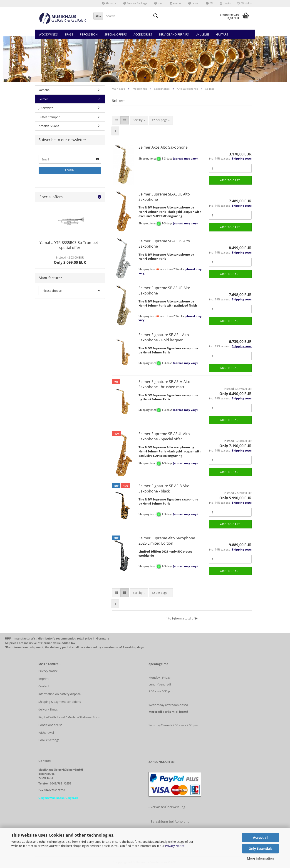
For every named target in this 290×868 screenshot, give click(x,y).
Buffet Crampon (50, 117)
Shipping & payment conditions (60, 702)
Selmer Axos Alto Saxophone (163, 147)
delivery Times (48, 709)
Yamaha (44, 90)
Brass (69, 34)
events (176, 3)
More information (260, 858)
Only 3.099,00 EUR (70, 260)
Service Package (135, 3)
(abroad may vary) (185, 159)
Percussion (89, 34)
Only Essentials (260, 849)
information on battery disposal (60, 694)
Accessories (143, 34)
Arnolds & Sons (49, 126)
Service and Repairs (174, 34)
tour (159, 3)
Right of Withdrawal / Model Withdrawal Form (69, 717)
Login (70, 170)
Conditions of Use (50, 725)
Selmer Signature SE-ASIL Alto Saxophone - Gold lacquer (164, 337)
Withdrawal (46, 733)
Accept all (261, 837)
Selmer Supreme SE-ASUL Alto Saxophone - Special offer (164, 436)
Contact (44, 686)
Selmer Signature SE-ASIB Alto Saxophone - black (164, 489)
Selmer (43, 99)
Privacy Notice (175, 846)
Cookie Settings (49, 740)
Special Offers (116, 34)
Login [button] (225, 3)
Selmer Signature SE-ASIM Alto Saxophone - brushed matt (164, 384)
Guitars (222, 34)
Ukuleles (202, 34)
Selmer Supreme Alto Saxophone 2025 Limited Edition (167, 541)
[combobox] (139, 120)
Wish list (245, 3)
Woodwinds (48, 34)
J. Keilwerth (46, 108)
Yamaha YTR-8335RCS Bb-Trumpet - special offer (70, 245)
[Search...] (98, 16)
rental (194, 3)
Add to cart (230, 180)
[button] (209, 3)
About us (109, 3)
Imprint (43, 679)
